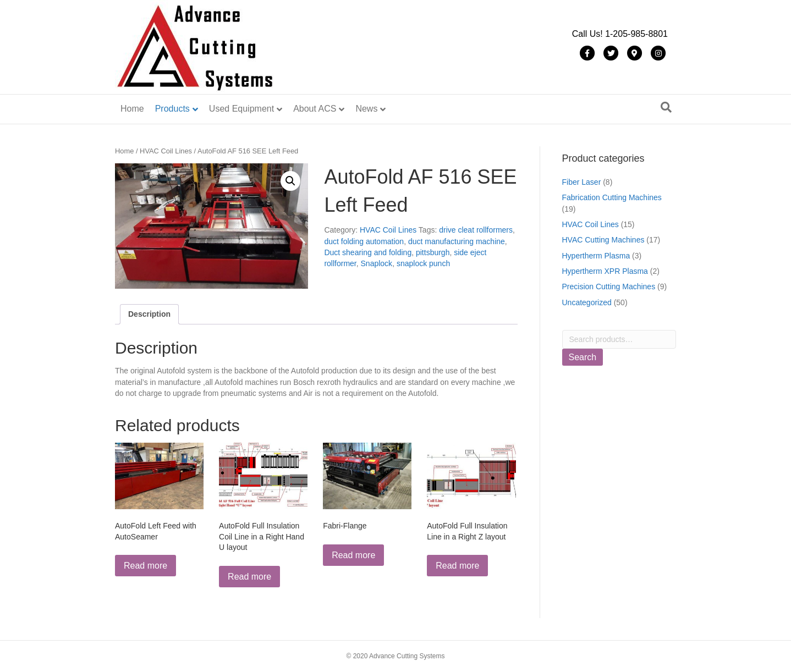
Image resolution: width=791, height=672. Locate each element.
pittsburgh (433, 252)
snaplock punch (423, 263)
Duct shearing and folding (368, 252)
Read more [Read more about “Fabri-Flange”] (353, 555)
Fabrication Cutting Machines (612, 197)
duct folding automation (364, 241)
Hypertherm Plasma (596, 256)
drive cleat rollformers (476, 230)
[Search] (666, 107)
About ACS (315, 109)
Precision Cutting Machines (609, 287)
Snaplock (377, 263)
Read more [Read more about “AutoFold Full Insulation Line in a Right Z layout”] (457, 566)
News (366, 109)
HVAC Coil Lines (166, 151)
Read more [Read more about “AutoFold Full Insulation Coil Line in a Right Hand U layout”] (249, 577)
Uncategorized (587, 302)
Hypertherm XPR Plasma (605, 271)
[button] (290, 181)
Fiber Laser (582, 182)
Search (583, 357)
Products (172, 109)
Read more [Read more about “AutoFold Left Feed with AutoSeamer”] (145, 566)
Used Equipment (241, 109)
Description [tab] (149, 314)
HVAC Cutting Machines (603, 240)
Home (132, 109)
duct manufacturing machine (457, 241)
